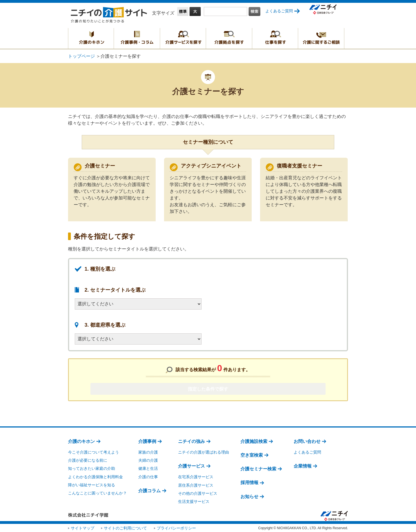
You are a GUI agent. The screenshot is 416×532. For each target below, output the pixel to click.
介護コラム (149, 490)
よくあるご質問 (279, 11)
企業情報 (303, 465)
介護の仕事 (148, 476)
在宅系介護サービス (196, 477)
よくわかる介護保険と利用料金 (95, 476)
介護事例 (147, 441)
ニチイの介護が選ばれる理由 (204, 452)
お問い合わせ (307, 441)
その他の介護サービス (198, 493)
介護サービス (191, 465)
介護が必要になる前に (88, 460)
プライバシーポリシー (176, 528)
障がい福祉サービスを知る (92, 484)
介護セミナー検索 (258, 468)
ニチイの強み (191, 441)
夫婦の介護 (148, 460)
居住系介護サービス (196, 485)
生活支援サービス (194, 501)
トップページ (81, 56)
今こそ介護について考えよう (94, 452)
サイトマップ (83, 528)
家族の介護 (148, 452)
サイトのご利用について (125, 528)
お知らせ (249, 496)
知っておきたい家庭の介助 (92, 468)
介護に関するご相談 (321, 38)
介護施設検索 (254, 441)
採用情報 (249, 482)
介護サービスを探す (183, 38)
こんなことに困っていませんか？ (97, 492)
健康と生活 (148, 468)
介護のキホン (91, 38)
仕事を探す (275, 38)
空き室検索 (252, 455)
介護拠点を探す (229, 38)
